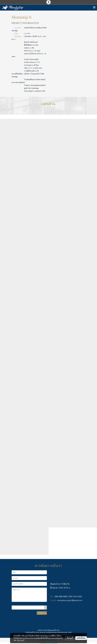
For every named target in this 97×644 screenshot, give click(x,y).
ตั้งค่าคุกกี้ (70, 638)
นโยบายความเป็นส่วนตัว (55, 638)
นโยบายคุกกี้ (21, 640)
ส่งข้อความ (42, 613)
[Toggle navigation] (94, 7)
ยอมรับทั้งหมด (81, 638)
